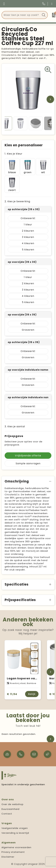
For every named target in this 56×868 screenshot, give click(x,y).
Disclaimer (8, 857)
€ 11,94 (12, 694)
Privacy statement (13, 852)
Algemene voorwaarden (16, 847)
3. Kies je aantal (15, 426)
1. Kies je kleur (14, 154)
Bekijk (32, 694)
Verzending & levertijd (15, 833)
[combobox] (21, 15)
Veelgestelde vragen (15, 828)
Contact (7, 814)
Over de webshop (12, 804)
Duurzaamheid (10, 809)
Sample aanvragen (28, 463)
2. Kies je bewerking (17, 201)
